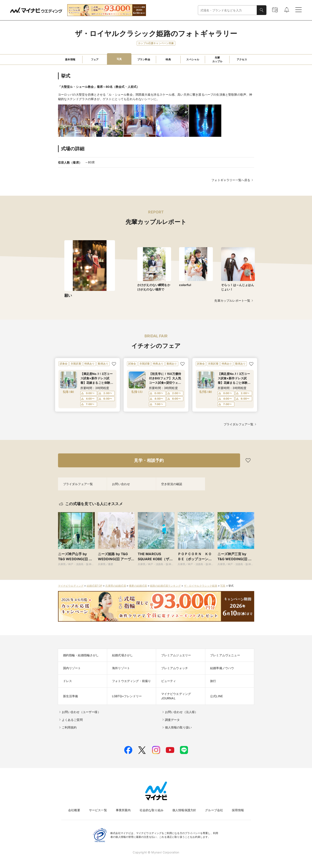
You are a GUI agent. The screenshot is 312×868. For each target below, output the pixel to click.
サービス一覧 (98, 810)
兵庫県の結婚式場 (115, 586)
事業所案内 (123, 810)
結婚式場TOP (95, 586)
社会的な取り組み (152, 810)
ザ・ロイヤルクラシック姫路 (201, 586)
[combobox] (227, 10)
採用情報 (238, 810)
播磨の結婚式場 (138, 586)
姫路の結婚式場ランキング (165, 586)
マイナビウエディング (71, 586)
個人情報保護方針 (184, 810)
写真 (223, 586)
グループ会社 (214, 810)
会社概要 (74, 810)
